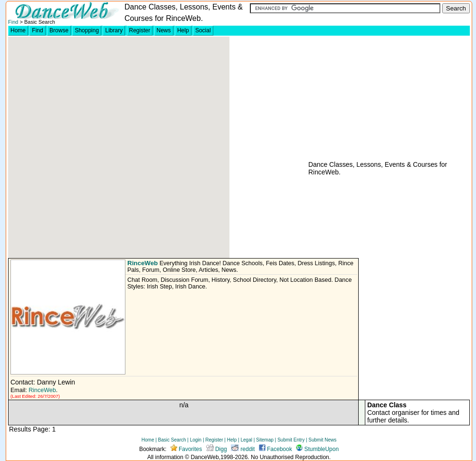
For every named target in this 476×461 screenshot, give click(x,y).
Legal (246, 440)
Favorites (186, 449)
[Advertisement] (379, 98)
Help (183, 30)
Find (13, 22)
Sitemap (265, 440)
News (164, 30)
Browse (59, 30)
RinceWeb (143, 263)
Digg (217, 449)
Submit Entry (291, 440)
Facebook (276, 449)
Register (140, 30)
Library (114, 30)
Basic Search (172, 440)
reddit (243, 449)
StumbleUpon (317, 449)
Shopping (87, 30)
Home (18, 30)
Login (196, 440)
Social (203, 30)
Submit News (322, 440)
